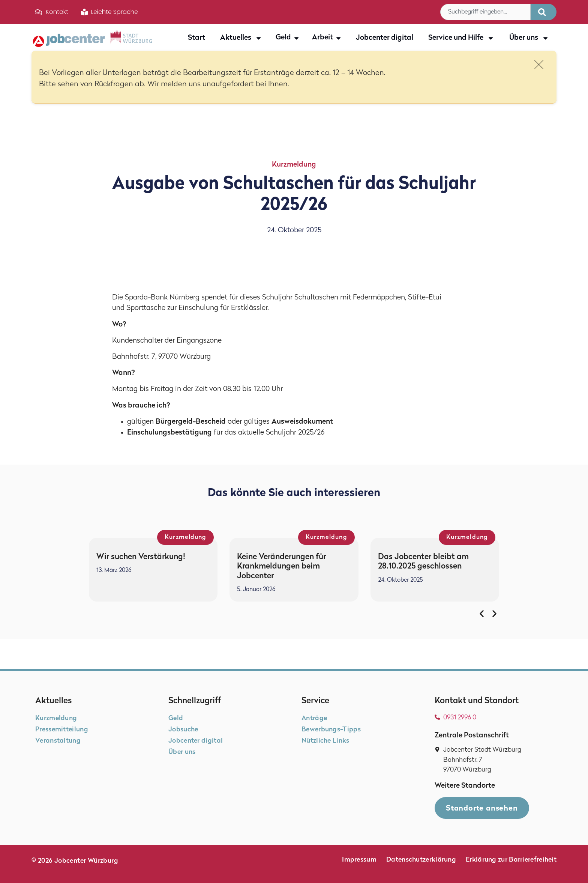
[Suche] (544, 12)
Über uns (529, 38)
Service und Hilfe (461, 38)
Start (196, 38)
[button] (482, 614)
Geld (176, 718)
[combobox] (485, 12)
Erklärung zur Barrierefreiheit (511, 860)
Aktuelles (241, 38)
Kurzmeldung (294, 165)
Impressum (359, 860)
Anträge (314, 718)
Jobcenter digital (385, 38)
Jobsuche (183, 730)
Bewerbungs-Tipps (331, 730)
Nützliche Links (325, 741)
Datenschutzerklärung (421, 860)
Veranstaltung (58, 741)
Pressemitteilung (62, 730)
